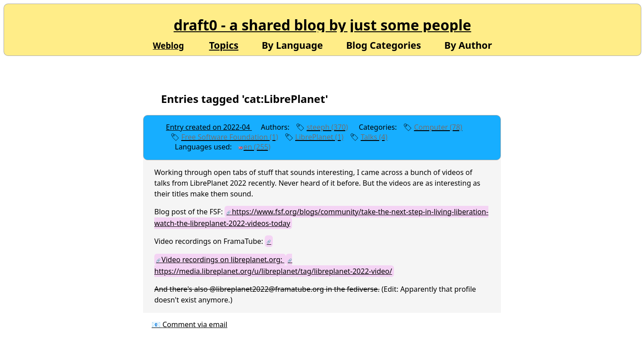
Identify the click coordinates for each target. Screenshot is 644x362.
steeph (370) (327, 127)
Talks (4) (374, 137)
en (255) (257, 147)
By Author (468, 44)
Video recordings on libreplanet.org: (223, 260)
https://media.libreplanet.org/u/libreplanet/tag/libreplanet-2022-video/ (273, 271)
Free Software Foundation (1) (230, 137)
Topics (224, 45)
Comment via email (195, 324)
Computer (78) (438, 127)
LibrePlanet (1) (319, 137)
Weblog (169, 45)
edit (292, 147)
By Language (292, 44)
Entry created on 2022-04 (209, 127)
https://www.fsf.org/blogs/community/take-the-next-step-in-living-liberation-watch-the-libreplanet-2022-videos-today (321, 217)
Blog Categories (384, 44)
